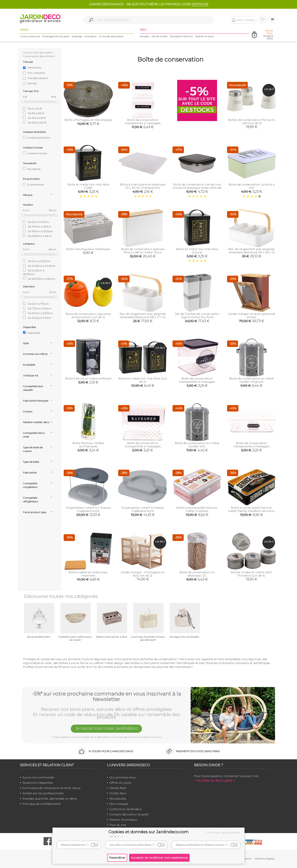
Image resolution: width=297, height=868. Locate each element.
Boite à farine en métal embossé (88, 378)
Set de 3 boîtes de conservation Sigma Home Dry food (197, 315)
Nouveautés (118, 799)
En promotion (33, 184)
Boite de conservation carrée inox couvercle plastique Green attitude (197, 186)
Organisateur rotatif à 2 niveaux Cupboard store (88, 509)
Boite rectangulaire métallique (88, 249)
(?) (87, 845)
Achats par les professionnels (43, 793)
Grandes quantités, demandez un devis (50, 799)
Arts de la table (159, 36)
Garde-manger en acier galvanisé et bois (252, 315)
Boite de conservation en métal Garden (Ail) (197, 445)
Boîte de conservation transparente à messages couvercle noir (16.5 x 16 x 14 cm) (197, 382)
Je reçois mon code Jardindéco (106, 728)
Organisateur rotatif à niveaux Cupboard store (143, 509)
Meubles (145, 36)
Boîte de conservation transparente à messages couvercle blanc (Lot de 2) (143, 123)
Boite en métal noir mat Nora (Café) (88, 186)
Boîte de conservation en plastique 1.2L (197, 574)
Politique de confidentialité (41, 804)
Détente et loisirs (204, 36)
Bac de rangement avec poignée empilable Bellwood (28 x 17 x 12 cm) (143, 317)
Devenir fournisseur (123, 820)
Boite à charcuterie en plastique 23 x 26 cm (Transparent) (143, 186)
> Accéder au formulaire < (215, 781)
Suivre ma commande (38, 777)
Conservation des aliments (39, 56)
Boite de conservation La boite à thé (252, 186)
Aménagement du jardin (56, 36)
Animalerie (91, 36)
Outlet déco (118, 793)
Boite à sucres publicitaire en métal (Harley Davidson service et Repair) (252, 511)
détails (117, 836)
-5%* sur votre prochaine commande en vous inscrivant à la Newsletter (106, 697)
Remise (32, 83)
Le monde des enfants (111, 36)
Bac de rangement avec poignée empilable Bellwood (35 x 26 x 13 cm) (251, 252)
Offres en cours (120, 783)
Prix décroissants (38, 78)
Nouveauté (32, 169)
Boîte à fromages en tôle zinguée (88, 120)
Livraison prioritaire (37, 138)
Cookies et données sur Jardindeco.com (148, 832)
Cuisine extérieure (30, 36)
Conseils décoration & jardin (129, 814)
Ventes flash (118, 788)
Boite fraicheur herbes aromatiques (88, 445)
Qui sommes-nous (123, 777)
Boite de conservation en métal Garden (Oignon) (252, 380)
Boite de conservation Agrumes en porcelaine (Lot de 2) (88, 315)
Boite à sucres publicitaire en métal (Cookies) (197, 509)
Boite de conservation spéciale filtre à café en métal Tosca (143, 251)
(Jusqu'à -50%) (268, 35)
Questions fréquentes (38, 783)
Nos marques (119, 804)
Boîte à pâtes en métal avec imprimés (88, 574)
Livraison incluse (35, 153)
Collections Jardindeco (126, 809)
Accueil (27, 53)
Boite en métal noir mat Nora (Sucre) (197, 251)
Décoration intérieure (181, 36)
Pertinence (34, 68)
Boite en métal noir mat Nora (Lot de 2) (143, 380)
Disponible (32, 333)
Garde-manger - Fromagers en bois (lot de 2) (143, 574)
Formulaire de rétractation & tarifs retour (52, 788)
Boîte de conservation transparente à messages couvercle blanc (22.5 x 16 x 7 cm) (251, 446)
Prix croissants (36, 73)
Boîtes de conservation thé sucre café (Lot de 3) (252, 121)
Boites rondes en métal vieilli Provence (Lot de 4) (251, 574)
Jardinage (77, 36)
